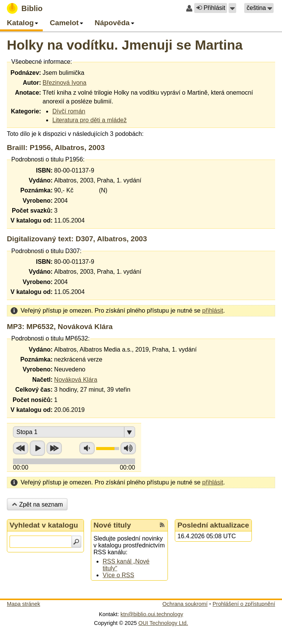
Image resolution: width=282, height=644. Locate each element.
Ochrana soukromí (185, 604)
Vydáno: (41, 180)
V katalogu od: (32, 220)
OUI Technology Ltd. (163, 623)
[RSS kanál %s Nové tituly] (162, 525)
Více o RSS (118, 575)
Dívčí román (69, 111)
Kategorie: (26, 111)
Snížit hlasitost (87, 448)
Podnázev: (26, 73)
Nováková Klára (76, 380)
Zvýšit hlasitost (128, 448)
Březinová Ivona (65, 83)
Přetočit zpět (21, 448)
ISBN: (44, 170)
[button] (232, 8)
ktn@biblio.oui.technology (152, 614)
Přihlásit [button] (211, 8)
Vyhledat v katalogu (44, 525)
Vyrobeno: (38, 201)
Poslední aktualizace (213, 525)
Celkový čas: (34, 390)
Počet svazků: (32, 211)
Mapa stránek (23, 604)
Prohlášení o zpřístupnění (244, 604)
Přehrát (37, 448)
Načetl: (42, 380)
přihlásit (213, 311)
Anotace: (28, 93)
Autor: (32, 83)
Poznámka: (36, 190)
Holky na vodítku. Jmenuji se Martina (125, 45)
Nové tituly (112, 525)
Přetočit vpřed (54, 448)
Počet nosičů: (33, 400)
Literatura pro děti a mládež (89, 120)
